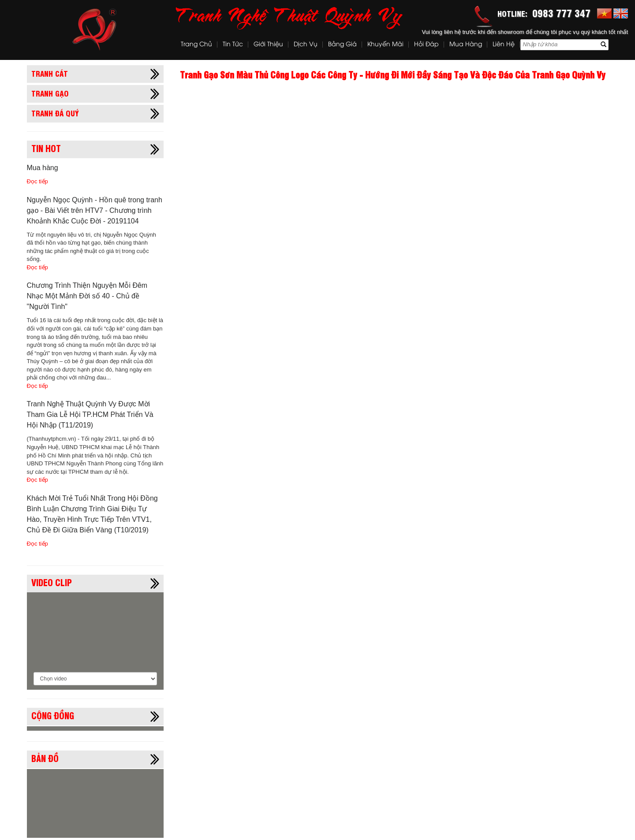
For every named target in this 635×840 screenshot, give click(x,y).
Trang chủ (196, 45)
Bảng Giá (342, 45)
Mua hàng (466, 45)
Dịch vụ (306, 45)
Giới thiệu (268, 45)
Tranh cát (50, 73)
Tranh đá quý (55, 113)
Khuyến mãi (385, 45)
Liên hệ (504, 45)
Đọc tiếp (37, 181)
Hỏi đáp (426, 45)
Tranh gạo (50, 93)
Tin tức (233, 45)
